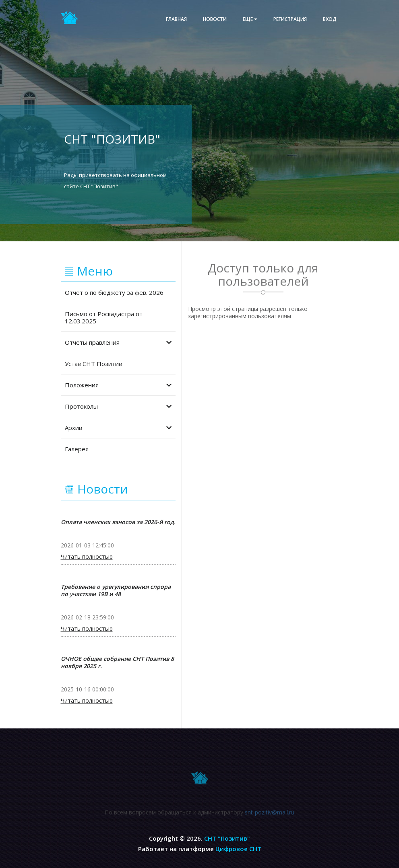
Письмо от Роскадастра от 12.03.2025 (104, 317)
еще (250, 19)
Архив (118, 428)
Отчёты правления (118, 342)
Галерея (77, 449)
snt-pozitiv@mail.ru (270, 816)
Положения (118, 385)
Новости (215, 19)
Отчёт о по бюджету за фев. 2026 (114, 292)
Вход (330, 19)
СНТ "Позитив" (227, 838)
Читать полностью (87, 557)
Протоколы (118, 406)
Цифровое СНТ (238, 849)
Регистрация (290, 19)
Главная (176, 19)
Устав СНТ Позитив (93, 364)
